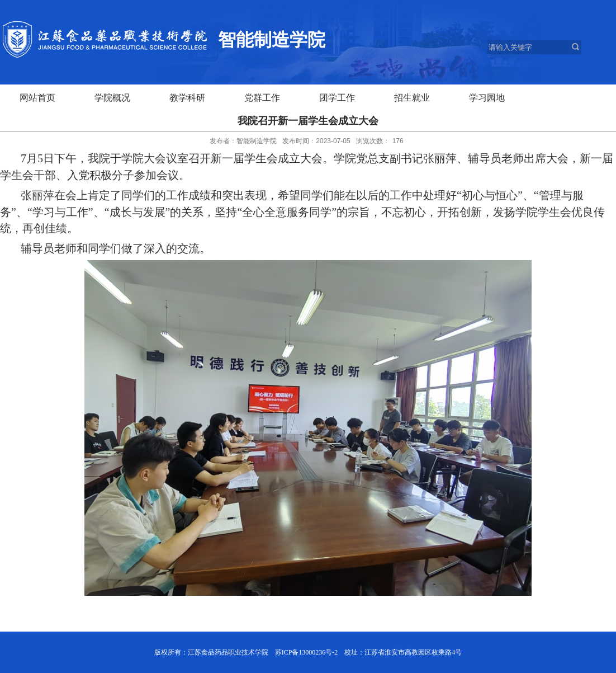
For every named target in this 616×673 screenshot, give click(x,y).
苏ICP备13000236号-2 (307, 652)
